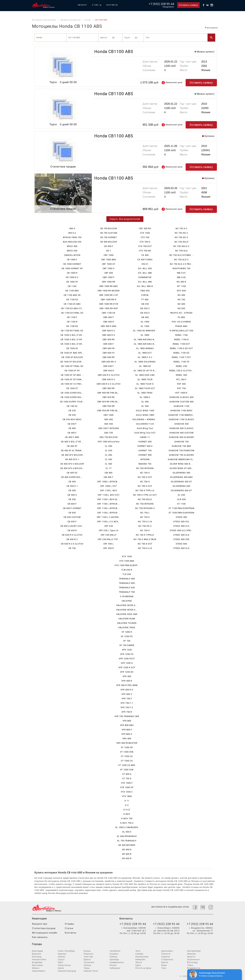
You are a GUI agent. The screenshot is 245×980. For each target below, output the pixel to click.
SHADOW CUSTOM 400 (181, 402)
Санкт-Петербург (66, 951)
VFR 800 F (127, 730)
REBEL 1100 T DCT (181, 357)
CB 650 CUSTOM (72, 517)
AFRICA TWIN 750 (72, 237)
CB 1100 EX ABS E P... (72, 308)
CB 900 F (109, 246)
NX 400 (181, 304)
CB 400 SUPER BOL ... (72, 477)
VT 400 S (127, 774)
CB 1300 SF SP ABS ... (72, 375)
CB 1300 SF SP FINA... (72, 379)
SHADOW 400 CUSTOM (181, 433)
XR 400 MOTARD (127, 845)
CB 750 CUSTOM (109, 233)
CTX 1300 (145, 233)
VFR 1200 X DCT (127, 667)
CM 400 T (109, 477)
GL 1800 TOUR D (145, 384)
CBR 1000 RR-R (109, 300)
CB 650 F (72, 522)
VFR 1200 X (127, 663)
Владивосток (194, 968)
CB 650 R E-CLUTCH (72, 535)
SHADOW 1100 (181, 406)
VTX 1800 (127, 796)
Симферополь (117, 962)
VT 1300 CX (127, 761)
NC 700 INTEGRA (145, 468)
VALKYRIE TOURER (127, 623)
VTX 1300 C (127, 792)
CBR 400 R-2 (109, 331)
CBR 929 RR (109, 397)
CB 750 (72, 548)
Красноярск (167, 951)
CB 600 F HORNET (72, 508)
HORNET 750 (145, 451)
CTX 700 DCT (145, 246)
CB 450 (72, 482)
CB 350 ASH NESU (72, 419)
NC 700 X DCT (145, 486)
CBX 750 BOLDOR (109, 437)
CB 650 (72, 513)
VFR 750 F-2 (127, 707)
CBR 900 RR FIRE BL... (109, 393)
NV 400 (181, 295)
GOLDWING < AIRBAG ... (145, 419)
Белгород (37, 957)
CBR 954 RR (109, 406)
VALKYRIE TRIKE (127, 628)
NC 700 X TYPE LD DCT (145, 495)
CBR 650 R (109, 371)
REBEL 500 (181, 375)
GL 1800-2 (145, 397)
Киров (61, 968)
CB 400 (72, 428)
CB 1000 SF (72, 282)
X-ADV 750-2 (127, 823)
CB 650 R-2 (72, 539)
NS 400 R (181, 282)
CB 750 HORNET (109, 237)
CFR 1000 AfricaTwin (109, 442)
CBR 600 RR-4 (109, 362)
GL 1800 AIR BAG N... (145, 339)
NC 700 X (145, 482)
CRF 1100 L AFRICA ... (109, 504)
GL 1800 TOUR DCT (145, 388)
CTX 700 (145, 237)
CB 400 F (72, 433)
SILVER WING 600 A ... (181, 464)
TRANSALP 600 (127, 583)
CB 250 (72, 411)
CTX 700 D (145, 242)
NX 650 (181, 308)
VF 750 (127, 641)
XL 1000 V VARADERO (127, 827)
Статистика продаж (44, 928)
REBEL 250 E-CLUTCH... (181, 371)
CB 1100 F (72, 317)
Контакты (112, 5)
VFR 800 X (127, 734)
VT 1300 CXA (127, 770)
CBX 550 (109, 424)
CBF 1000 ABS (109, 260)
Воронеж (37, 954)
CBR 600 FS (109, 353)
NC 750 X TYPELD (145, 535)
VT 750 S (127, 778)
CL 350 (109, 451)
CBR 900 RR (109, 388)
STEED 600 (181, 544)
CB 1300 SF (72, 348)
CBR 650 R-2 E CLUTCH (109, 384)
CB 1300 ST (72, 388)
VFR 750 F (127, 699)
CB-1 (109, 251)
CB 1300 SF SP (72, 371)
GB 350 (145, 304)
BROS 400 (72, 246)
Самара (139, 954)
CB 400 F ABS (72, 437)
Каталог (83, 5)
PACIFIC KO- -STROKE (181, 313)
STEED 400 (181, 517)
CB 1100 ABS (72, 291)
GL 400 (145, 402)
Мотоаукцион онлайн (45, 933)
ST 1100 (181, 504)
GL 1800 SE (145, 366)
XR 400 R (127, 850)
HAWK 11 (145, 437)
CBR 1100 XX (109, 313)
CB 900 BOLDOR (109, 242)
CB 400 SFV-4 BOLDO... (72, 468)
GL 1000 (145, 322)
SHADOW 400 (181, 424)
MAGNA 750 (145, 464)
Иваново (192, 954)
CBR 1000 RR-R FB (109, 304)
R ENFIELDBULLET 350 (181, 331)
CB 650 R (72, 530)
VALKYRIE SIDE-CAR (127, 614)
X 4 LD (127, 810)
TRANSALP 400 (127, 579)
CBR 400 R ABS (109, 326)
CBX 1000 (109, 415)
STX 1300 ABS (127, 561)
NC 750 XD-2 (181, 233)
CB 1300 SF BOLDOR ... (72, 362)
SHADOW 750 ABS (181, 446)
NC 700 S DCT (145, 477)
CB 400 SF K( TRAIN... (72, 451)
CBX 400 (109, 419)
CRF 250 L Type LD (109, 530)
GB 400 (145, 317)
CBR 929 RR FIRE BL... (109, 402)
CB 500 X (72, 495)
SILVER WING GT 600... (181, 468)
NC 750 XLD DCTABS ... (181, 255)
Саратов (166, 957)
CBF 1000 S (109, 268)
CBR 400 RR (109, 339)
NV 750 (181, 300)
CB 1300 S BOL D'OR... (72, 335)
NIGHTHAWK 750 (181, 268)
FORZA (145, 295)
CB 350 (72, 415)
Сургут (61, 960)
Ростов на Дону (143, 968)
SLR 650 (181, 499)
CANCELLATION (72, 255)
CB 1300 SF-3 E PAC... (72, 384)
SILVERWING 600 (181, 486)
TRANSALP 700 (127, 592)
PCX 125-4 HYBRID (181, 322)
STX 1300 (127, 556)
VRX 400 (127, 739)
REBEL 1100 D (181, 339)
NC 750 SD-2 (145, 526)
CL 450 (109, 459)
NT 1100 (181, 286)
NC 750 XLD (181, 251)
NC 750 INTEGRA (145, 504)
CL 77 (109, 468)
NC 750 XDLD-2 (181, 246)
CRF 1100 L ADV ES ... (109, 499)
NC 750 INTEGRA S (145, 508)
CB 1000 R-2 (72, 277)
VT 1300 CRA (127, 752)
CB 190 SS (72, 406)
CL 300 (109, 446)
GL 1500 (145, 326)
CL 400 (109, 455)
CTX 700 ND (145, 251)
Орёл (60, 962)
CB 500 (72, 490)
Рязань (113, 965)
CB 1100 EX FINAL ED (72, 313)
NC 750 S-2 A (145, 522)
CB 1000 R (72, 273)
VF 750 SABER (127, 645)
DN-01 (145, 264)
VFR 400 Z (127, 694)
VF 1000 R (127, 632)
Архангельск (194, 960)
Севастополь (64, 965)
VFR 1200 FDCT (127, 659)
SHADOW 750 (181, 442)
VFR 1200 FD (127, 654)
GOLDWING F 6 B (145, 424)
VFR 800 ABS (127, 725)
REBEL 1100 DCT (181, 344)
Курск (138, 965)
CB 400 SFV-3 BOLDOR (72, 464)
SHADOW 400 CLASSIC (181, 428)
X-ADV (127, 814)
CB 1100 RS (72, 326)
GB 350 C (145, 308)
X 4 (127, 805)
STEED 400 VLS (181, 526)
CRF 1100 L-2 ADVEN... (109, 517)
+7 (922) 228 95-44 (161, 4)
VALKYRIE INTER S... (127, 605)
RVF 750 (181, 388)
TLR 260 (127, 574)
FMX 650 (145, 291)
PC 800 (181, 317)
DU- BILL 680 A (145, 286)
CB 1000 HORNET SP (72, 268)
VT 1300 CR (127, 747)
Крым (164, 965)
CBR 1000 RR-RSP (109, 308)
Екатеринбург (194, 951)
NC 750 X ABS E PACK (145, 539)
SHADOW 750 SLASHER (181, 455)
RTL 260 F (181, 379)
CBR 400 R (109, 322)
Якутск (139, 962)
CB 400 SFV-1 (72, 459)
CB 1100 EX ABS (72, 304)
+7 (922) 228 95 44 (133, 924)
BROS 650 (72, 251)
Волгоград (192, 962)
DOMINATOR (145, 277)
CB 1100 (72, 286)
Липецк (87, 965)
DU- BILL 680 (145, 282)
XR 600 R (127, 854)
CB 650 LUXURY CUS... (72, 526)
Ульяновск (89, 962)
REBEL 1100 (181, 335)
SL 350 (181, 495)
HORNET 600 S (145, 446)
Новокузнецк (142, 957)
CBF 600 (109, 273)
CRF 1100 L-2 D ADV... (109, 522)
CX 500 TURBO (145, 260)
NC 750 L (145, 513)
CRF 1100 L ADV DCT (109, 495)
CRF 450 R (109, 548)
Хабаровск (115, 968)
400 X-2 (72, 233)
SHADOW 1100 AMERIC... (181, 415)
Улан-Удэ (88, 957)
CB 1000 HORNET (72, 264)
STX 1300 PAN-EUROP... (127, 565)
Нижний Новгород (67, 971)
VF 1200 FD (127, 636)
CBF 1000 (109, 255)
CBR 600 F (109, 344)
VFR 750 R (127, 712)
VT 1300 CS (127, 756)
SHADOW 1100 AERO (181, 411)
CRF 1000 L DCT (109, 486)
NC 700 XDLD (145, 499)
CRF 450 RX (145, 228)
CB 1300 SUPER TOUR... (72, 402)
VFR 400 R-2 (127, 690)
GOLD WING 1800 (145, 415)
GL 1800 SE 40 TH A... (145, 371)
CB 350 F (72, 424)
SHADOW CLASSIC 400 (181, 397)
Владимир (37, 962)
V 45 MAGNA (127, 596)
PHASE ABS (181, 326)
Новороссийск (39, 960)
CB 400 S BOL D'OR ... (72, 442)
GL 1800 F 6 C (145, 357)
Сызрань (114, 954)
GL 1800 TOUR (145, 379)
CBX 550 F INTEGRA (109, 428)
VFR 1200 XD (127, 672)
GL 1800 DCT (145, 353)
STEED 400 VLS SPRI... (181, 530)
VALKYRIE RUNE (127, 619)
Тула (164, 968)
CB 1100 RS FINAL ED (72, 331)
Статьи (69, 928)
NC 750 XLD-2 (181, 260)
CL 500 (109, 464)
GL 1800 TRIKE (145, 393)
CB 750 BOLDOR (109, 228)
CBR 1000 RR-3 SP (109, 295)
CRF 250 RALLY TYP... (109, 539)
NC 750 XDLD (181, 242)
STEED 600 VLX (181, 548)
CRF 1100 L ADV (109, 490)
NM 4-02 (181, 277)
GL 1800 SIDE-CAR (145, 375)
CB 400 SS (72, 473)
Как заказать (40, 937)
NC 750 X (145, 530)
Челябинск (115, 951)
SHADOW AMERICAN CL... (181, 459)
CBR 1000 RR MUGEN (109, 291)
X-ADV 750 (127, 818)
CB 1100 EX (72, 300)
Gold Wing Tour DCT (145, 433)
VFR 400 (127, 676)
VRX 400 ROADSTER (127, 743)
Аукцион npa (40, 924)
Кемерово (140, 960)
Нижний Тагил (91, 971)
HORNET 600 (145, 442)
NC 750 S (145, 517)
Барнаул (62, 954)
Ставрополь (167, 960)
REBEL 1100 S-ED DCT (181, 348)
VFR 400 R (127, 681)
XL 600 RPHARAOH (127, 836)
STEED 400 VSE (181, 539)
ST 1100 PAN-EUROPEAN (181, 508)
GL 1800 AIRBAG (145, 348)
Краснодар (38, 951)
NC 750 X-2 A (145, 548)
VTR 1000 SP (127, 787)
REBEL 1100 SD (181, 353)
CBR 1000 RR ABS (109, 286)
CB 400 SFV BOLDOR (72, 455)
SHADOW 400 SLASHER (181, 437)
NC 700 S (145, 473)
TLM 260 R (127, 570)
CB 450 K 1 (72, 486)
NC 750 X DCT (145, 544)
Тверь (87, 968)
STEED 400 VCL (181, 522)
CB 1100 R (72, 322)
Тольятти (166, 954)
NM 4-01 (181, 273)
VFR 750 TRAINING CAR (127, 716)
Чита (138, 951)
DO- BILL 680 (145, 273)
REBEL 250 (181, 366)
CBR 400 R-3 (109, 335)
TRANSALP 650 (127, 588)
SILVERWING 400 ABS (181, 477)
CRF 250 (109, 526)
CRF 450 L (109, 544)
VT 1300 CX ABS (127, 765)
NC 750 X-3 (181, 228)
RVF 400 (181, 384)
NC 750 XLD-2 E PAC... (181, 264)
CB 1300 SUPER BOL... (72, 393)
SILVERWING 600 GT (181, 490)
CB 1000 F (72, 260)
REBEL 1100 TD (181, 362)
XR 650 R (127, 858)
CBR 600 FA (109, 348)
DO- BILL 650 (145, 268)
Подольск (89, 954)
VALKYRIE (127, 601)
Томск (190, 965)
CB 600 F (72, 504)
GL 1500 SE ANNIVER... (145, 331)
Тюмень (113, 957)
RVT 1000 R (181, 393)
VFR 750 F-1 (127, 703)
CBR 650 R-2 (109, 379)
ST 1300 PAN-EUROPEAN (181, 513)
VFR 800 (127, 721)
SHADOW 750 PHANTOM (181, 451)
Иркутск (191, 957)
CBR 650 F (109, 366)
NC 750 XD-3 (181, 237)
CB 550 (72, 499)
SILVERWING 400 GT (181, 482)
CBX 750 (109, 433)
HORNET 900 (145, 455)
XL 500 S (127, 832)
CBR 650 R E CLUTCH (109, 375)
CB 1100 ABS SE (72, 295)
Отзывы (69, 924)
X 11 (127, 801)
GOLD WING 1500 (145, 411)
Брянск (87, 960)
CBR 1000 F (109, 277)
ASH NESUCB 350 (72, 242)
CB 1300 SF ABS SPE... (72, 353)
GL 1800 (145, 335)
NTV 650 (181, 291)
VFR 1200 (127, 650)
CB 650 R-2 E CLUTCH (72, 544)
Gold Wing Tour (145, 428)
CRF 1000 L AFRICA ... (109, 482)
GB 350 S (145, 313)
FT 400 (145, 300)
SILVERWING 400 (181, 473)
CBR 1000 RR (109, 282)
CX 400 (145, 255)
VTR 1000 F (127, 783)
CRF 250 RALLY (109, 535)
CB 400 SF (72, 446)
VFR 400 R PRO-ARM (127, 685)
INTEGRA (145, 459)
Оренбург (114, 960)
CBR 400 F (109, 317)
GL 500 (145, 406)
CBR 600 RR (109, 357)
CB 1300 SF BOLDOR (72, 357)
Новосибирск (39, 971)
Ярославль (38, 965)
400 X (72, 228)
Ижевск (36, 968)
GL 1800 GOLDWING (145, 362)
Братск (165, 962)
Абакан (61, 957)
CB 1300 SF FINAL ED (72, 366)
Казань (87, 951)
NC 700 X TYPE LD (145, 490)
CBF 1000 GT (109, 264)
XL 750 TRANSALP (127, 841)
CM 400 (109, 473)
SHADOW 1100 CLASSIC (181, 419)
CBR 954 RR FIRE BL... (109, 411)
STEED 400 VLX (181, 535)
